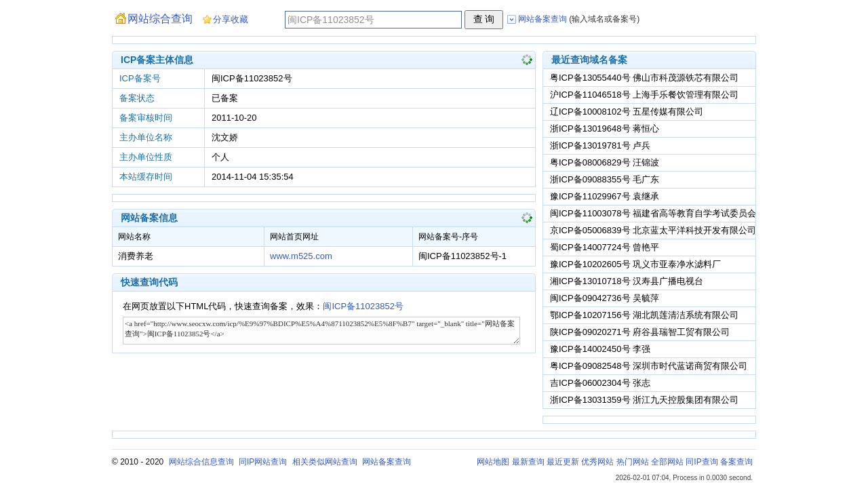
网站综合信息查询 (201, 462)
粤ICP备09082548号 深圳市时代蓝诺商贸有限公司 (649, 366)
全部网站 (667, 462)
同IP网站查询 (263, 462)
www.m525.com (301, 256)
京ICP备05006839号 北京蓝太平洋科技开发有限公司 (653, 230)
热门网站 (633, 462)
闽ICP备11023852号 (363, 306)
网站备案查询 (387, 462)
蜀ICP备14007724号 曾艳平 (605, 247)
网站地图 (493, 462)
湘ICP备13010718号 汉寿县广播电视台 (627, 281)
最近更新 (563, 462)
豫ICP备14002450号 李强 (600, 349)
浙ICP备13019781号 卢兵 (600, 145)
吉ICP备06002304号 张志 (600, 383)
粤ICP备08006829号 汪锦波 (605, 162)
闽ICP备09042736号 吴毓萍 (605, 298)
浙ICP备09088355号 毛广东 (605, 179)
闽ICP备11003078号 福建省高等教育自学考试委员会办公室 (666, 213)
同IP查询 (702, 462)
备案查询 (736, 462)
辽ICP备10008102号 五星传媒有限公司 (627, 112)
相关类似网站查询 (325, 462)
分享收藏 (231, 19)
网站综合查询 (160, 19)
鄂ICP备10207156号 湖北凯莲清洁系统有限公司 (644, 315)
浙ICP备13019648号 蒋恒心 (605, 129)
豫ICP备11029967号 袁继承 (605, 196)
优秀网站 (597, 462)
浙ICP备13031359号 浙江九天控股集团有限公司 (644, 400)
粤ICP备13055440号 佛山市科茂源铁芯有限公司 (644, 78)
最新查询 (528, 462)
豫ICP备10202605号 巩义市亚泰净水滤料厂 (635, 264)
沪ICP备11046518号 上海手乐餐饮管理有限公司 (644, 95)
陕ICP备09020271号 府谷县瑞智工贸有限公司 (640, 332)
